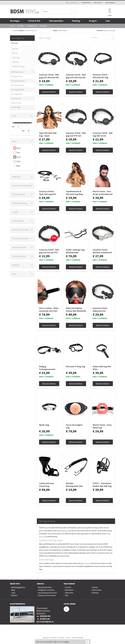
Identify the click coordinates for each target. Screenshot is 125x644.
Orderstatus (97, 590)
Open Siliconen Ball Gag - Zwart (48, 134)
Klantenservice (86, 3)
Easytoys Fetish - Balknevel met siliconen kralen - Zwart (101, 310)
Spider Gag (44, 425)
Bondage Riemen (17, 94)
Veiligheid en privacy (46, 590)
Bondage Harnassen (18, 81)
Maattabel (69, 590)
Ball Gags (15, 43)
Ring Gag (15, 62)
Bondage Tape (16, 98)
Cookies (95, 587)
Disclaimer (61, 638)
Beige (18, 166)
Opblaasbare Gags (18, 66)
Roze (18, 153)
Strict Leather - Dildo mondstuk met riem (49, 310)
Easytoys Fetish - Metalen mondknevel (102, 251)
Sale (108, 21)
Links (13, 593)
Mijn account (97, 3)
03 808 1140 (43, 619)
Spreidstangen (16, 107)
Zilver (19, 161)
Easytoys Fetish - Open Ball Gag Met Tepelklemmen (47, 193)
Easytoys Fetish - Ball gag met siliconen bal (49, 76)
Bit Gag (15, 53)
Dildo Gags (16, 57)
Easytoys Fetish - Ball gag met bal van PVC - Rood (49, 251)
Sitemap (95, 593)
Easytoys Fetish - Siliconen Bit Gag (101, 76)
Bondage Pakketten (18, 90)
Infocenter (69, 593)
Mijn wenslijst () (110, 3)
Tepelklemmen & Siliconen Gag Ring (74, 193)
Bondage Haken (17, 76)
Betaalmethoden (45, 587)
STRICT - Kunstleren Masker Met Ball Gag (102, 485)
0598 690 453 (44, 616)
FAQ (66, 595)
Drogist (93, 21)
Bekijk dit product (49, 92)
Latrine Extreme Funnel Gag (46, 485)
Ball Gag (15, 49)
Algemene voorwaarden (50, 638)
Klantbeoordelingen (77, 638)
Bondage (15, 21)
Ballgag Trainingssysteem (47, 368)
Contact (68, 587)
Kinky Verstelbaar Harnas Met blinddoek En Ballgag (76, 310)
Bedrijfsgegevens (18, 587)
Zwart (19, 157)
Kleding (76, 21)
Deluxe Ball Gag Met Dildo (102, 368)
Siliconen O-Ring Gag (75, 366)
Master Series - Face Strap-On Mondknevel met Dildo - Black (103, 193)
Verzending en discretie (47, 593)
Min (13, 127)
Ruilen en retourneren (47, 595)
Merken (14, 595)
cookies (66, 642)
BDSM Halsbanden (17, 72)
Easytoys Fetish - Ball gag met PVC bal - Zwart (76, 134)
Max (23, 131)
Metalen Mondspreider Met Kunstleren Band (74, 485)
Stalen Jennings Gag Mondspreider (75, 251)
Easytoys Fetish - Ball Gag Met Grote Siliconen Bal (103, 134)
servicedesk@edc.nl (45, 622)
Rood (18, 148)
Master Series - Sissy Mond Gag (102, 426)
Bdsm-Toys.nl (85, 563)
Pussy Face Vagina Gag (74, 426)
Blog (13, 590)
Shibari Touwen (16, 103)
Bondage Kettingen (18, 85)
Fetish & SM (35, 21)
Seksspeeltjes (56, 21)
